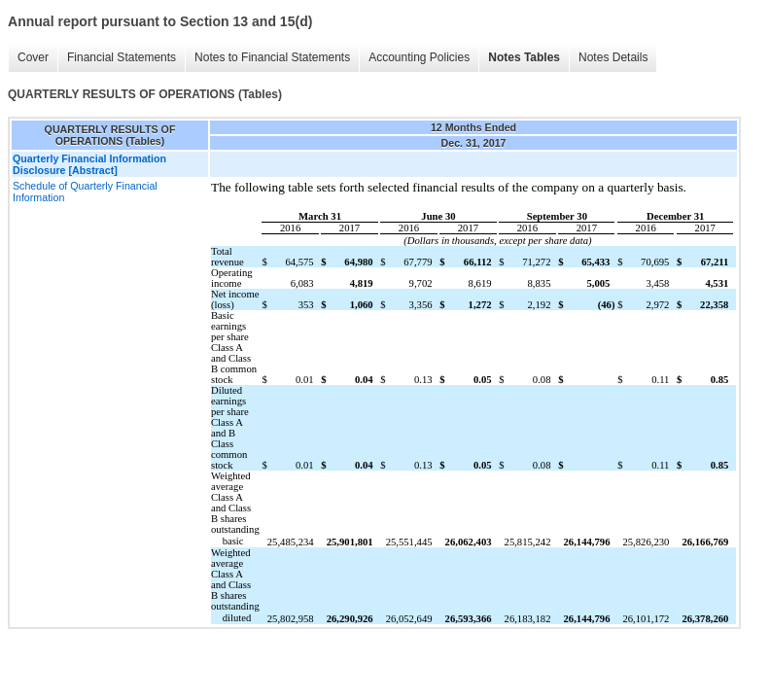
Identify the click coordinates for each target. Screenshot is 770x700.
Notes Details (613, 57)
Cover (33, 57)
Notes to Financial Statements (272, 57)
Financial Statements (122, 57)
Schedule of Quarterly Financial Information (85, 192)
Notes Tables (524, 57)
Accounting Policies (419, 57)
